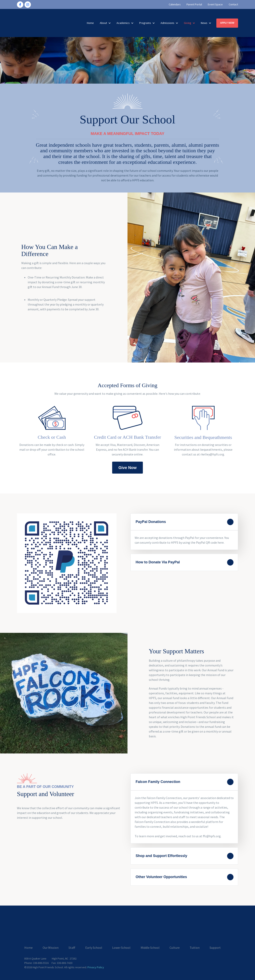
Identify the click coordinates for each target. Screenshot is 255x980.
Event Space (215, 4)
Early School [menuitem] (94, 947)
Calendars (175, 4)
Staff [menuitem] (72, 947)
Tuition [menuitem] (195, 947)
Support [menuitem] (215, 947)
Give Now (127, 467)
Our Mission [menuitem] (51, 947)
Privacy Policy (96, 967)
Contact (233, 4)
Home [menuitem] (28, 947)
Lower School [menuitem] (121, 947)
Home (90, 23)
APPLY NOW (227, 23)
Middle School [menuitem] (150, 947)
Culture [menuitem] (175, 947)
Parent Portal (194, 4)
